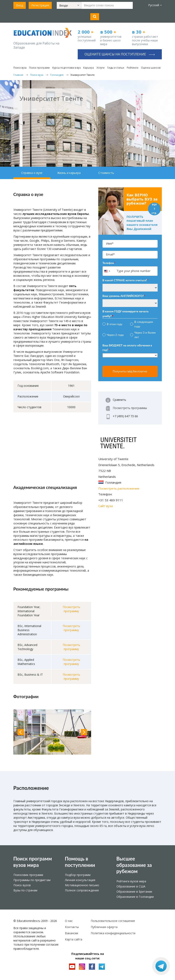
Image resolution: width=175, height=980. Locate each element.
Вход (20, 5)
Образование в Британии (134, 891)
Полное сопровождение (82, 890)
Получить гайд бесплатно (130, 371)
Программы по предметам (32, 880)
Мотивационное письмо (82, 885)
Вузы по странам (25, 890)
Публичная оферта (104, 927)
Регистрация (40, 5)
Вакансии (72, 933)
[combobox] (109, 271)
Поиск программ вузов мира (33, 862)
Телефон (109, 263)
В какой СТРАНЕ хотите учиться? (125, 280)
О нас (69, 921)
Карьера (89, 68)
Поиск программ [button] (39, 68)
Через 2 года (115, 335)
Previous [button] (21, 732)
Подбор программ (78, 875)
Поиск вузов (22, 885)
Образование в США (131, 886)
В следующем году (144, 324)
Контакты (72, 927)
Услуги (100, 68)
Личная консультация (80, 880)
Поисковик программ (28, 875)
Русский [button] (155, 5)
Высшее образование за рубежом (134, 865)
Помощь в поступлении (80, 862)
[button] (69, 5)
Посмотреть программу (71, 609)
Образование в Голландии (135, 897)
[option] (52, 732)
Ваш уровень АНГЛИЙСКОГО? (124, 296)
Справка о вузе (32, 173)
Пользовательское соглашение (113, 921)
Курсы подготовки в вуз (66, 68)
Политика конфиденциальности (113, 933)
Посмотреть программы (130, 408)
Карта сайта (74, 939)
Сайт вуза (106, 506)
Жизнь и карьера (69, 173)
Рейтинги (133, 68)
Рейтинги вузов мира (131, 881)
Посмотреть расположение (119, 488)
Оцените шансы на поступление (120, 54)
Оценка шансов (151, 68)
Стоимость (106, 173)
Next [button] (84, 732)
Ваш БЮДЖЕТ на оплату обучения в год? (127, 348)
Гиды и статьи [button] (116, 68)
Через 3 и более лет (145, 335)
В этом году (115, 324)
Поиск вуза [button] (20, 68)
